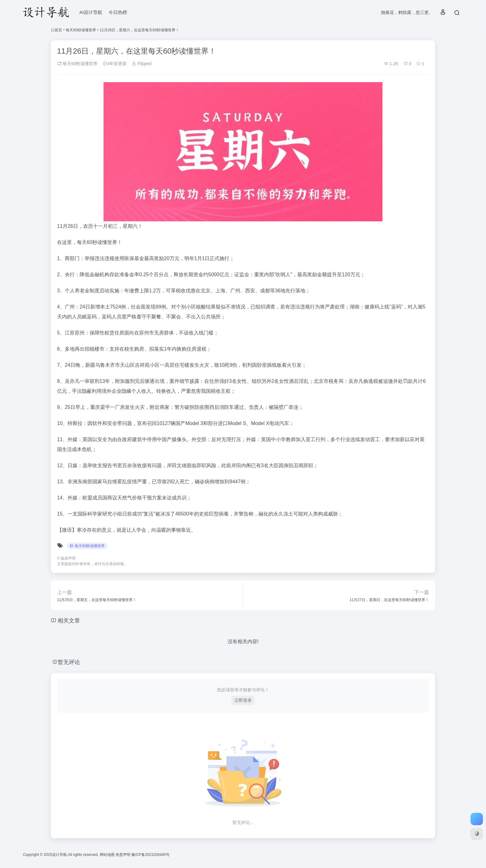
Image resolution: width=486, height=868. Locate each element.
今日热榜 (118, 12)
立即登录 (243, 700)
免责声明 (124, 855)
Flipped (142, 64)
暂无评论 (69, 662)
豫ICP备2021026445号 (150, 855)
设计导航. (60, 855)
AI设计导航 (91, 12)
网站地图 (108, 855)
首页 (58, 30)
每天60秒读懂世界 (81, 30)
